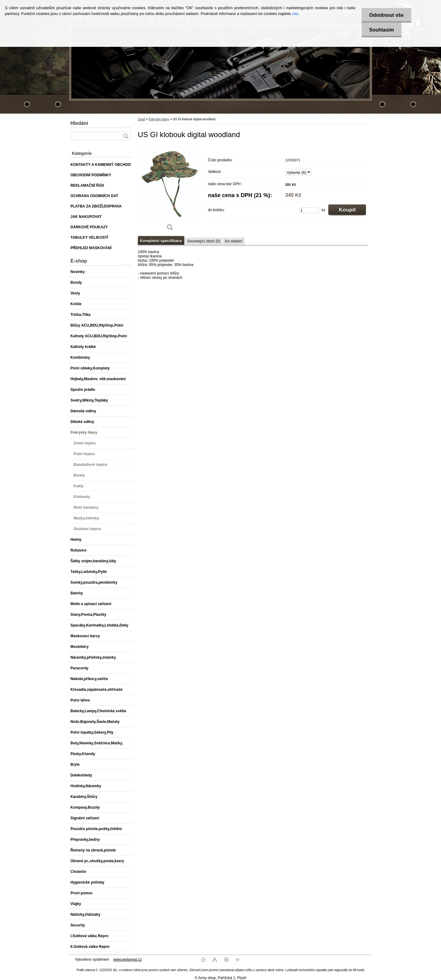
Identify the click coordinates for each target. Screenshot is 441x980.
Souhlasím (382, 30)
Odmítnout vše (386, 15)
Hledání (79, 123)
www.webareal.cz (128, 959)
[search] (126, 136)
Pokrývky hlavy (159, 119)
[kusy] (309, 210)
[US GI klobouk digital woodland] (170, 190)
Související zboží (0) (204, 241)
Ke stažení (234, 241)
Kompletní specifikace (161, 241)
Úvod (141, 119)
